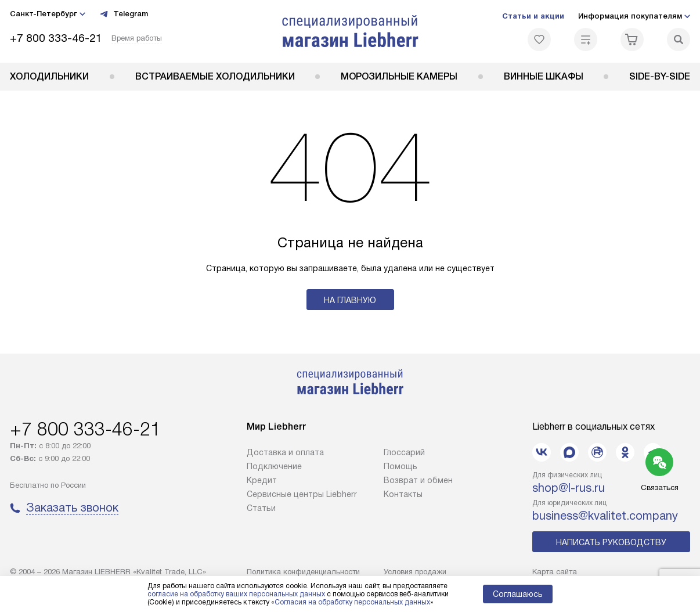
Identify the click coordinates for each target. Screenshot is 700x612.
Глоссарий (404, 452)
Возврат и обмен (418, 480)
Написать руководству (611, 542)
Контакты (403, 494)
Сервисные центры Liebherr (302, 494)
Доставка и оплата (285, 452)
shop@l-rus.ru (569, 488)
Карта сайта (555, 572)
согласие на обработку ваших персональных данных (236, 594)
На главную (350, 300)
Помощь (400, 466)
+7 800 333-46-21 (56, 38)
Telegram (124, 14)
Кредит (262, 480)
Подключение (274, 466)
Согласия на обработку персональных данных (352, 602)
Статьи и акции (533, 16)
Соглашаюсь (518, 594)
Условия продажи (415, 572)
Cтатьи (261, 508)
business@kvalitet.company (605, 516)
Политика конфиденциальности (303, 572)
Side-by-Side (660, 76)
